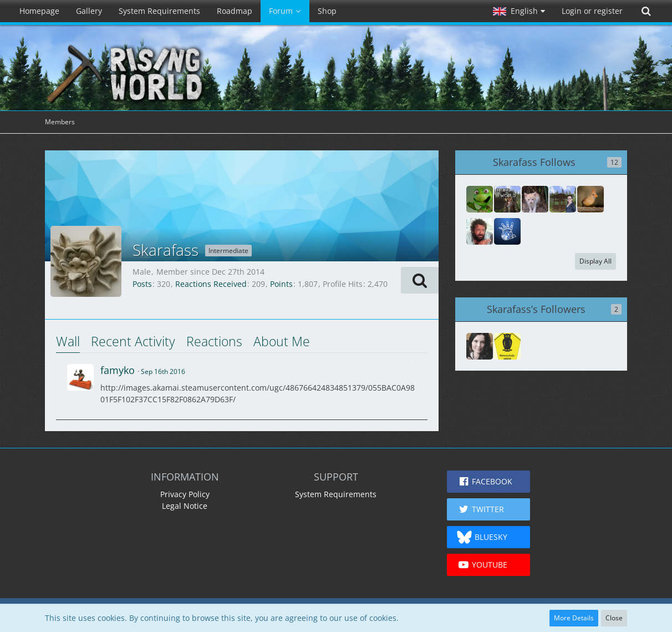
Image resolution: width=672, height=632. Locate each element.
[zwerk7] (535, 199)
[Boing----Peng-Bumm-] (507, 346)
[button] (519, 11)
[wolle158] (507, 199)
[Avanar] (480, 231)
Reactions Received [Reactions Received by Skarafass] (211, 284)
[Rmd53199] (480, 346)
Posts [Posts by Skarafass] (142, 284)
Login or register (592, 11)
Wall (68, 341)
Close (614, 618)
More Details (574, 618)
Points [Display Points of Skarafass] (281, 284)
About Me (282, 341)
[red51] (507, 231)
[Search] (646, 11)
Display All (595, 261)
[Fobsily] (563, 199)
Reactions (214, 341)
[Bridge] (480, 199)
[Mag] (590, 199)
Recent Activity (133, 341)
